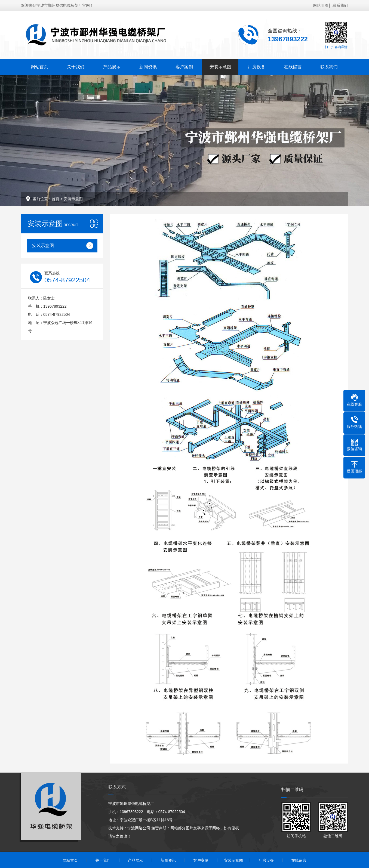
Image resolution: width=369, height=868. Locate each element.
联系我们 (340, 5)
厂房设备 (257, 67)
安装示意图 (220, 67)
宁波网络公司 (139, 828)
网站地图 (321, 5)
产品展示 (112, 67)
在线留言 (293, 67)
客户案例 (184, 67)
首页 (56, 199)
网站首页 (39, 67)
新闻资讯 (148, 67)
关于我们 (76, 67)
